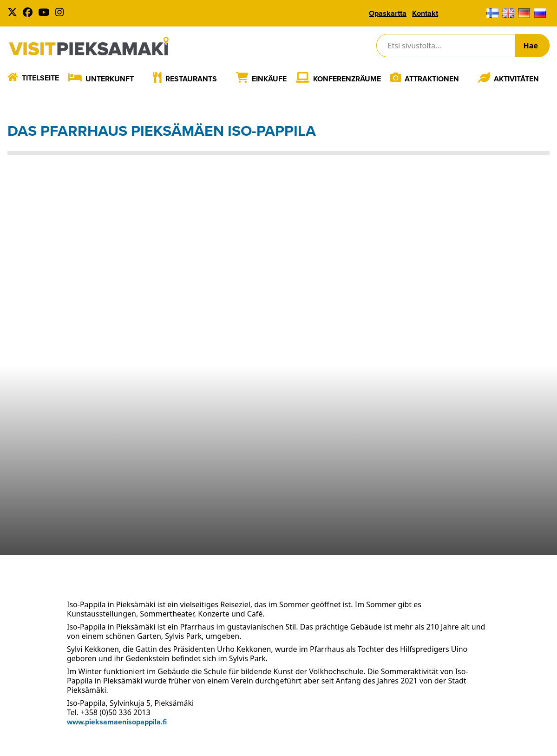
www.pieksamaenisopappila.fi (117, 722)
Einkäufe (269, 79)
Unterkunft (110, 79)
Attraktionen (432, 79)
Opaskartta (388, 13)
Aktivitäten (516, 79)
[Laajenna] (141, 79)
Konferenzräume (347, 79)
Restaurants (191, 79)
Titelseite (40, 78)
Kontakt (425, 13)
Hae (531, 46)
